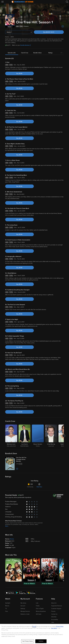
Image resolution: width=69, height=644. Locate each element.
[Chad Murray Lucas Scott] (51, 436)
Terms (34, 626)
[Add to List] (63, 26)
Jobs (53, 622)
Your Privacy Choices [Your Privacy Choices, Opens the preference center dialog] (28, 641)
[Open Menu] (3, 2)
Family (38, 606)
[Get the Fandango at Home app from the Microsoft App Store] (31, 593)
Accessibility (55, 620)
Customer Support (56, 609)
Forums (53, 611)
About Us (54, 603)
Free (7, 611)
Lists (37, 603)
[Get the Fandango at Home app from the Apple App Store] (10, 593)
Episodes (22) (12, 53)
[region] (34, 634)
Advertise (54, 617)
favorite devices (26, 45)
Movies (7, 606)
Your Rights (54, 628)
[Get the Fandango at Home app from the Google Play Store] (21, 593)
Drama (12, 539)
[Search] (67, 2)
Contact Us (54, 614)
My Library (23, 603)
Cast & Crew (25, 53)
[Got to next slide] (64, 436)
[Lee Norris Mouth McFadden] (25, 436)
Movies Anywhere (41, 611)
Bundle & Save (38, 53)
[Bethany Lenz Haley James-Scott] (11, 436)
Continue (41, 641)
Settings (23, 609)
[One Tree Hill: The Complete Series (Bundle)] (23, 459)
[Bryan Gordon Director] (38, 436)
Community (30, 487)
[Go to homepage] (23, 2)
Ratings (50, 53)
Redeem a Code (25, 614)
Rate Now (39, 487)
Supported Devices (57, 606)
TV (6, 609)
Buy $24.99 (52, 32)
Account (23, 606)
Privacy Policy (60, 626)
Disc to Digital (40, 609)
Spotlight (8, 603)
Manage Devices (25, 611)
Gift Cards (39, 614)
